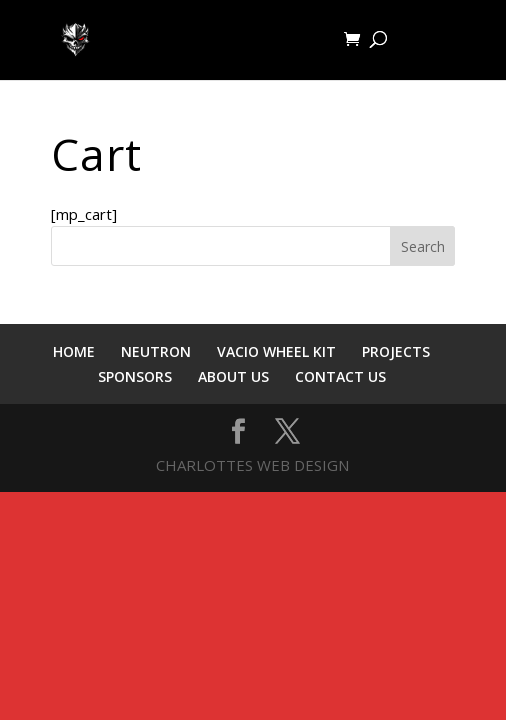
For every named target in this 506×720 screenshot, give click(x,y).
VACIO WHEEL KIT (276, 351)
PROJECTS (396, 351)
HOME (74, 351)
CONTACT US (340, 376)
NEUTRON (156, 351)
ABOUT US (233, 376)
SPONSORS (135, 376)
